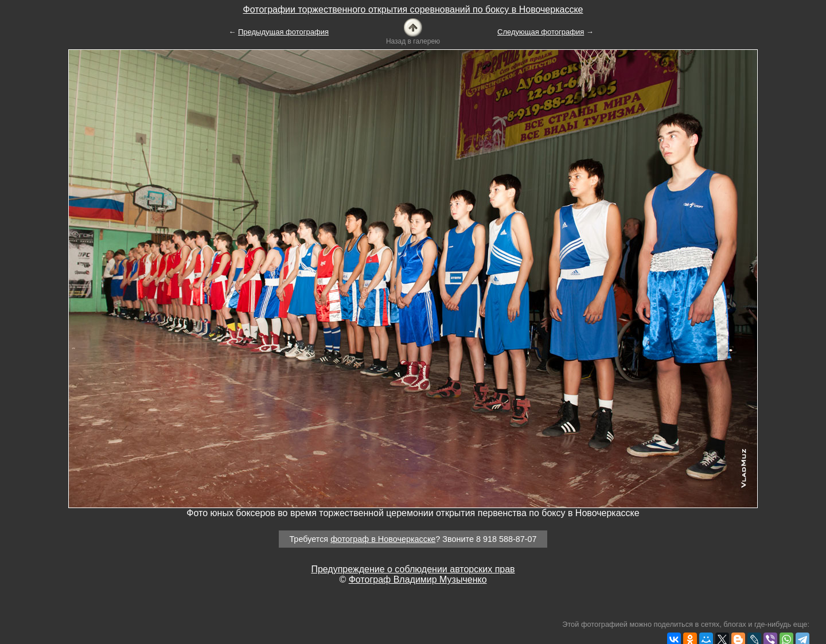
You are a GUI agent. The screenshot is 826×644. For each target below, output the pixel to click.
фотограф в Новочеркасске (383, 539)
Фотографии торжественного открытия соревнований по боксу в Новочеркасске (413, 9)
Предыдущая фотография (283, 32)
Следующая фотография (541, 32)
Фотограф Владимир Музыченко (418, 579)
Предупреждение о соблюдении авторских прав (413, 569)
